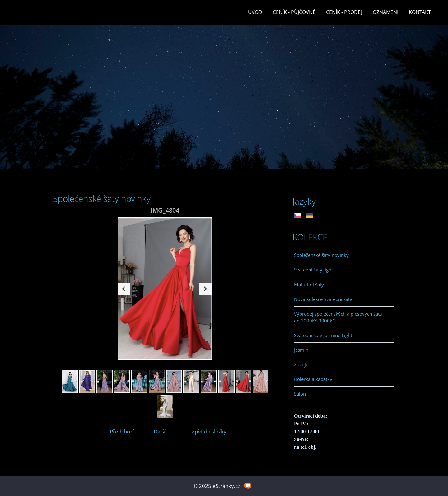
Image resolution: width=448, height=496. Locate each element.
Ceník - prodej (344, 12)
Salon (300, 394)
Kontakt (420, 12)
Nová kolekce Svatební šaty (323, 299)
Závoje (301, 364)
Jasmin (301, 350)
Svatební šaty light (313, 270)
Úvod (255, 12)
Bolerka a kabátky (313, 379)
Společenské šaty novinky (321, 255)
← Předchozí (119, 431)
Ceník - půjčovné (294, 12)
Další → (163, 431)
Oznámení (385, 12)
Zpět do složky (209, 431)
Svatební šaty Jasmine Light (323, 335)
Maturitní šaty (309, 285)
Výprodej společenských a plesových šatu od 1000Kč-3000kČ (338, 317)
